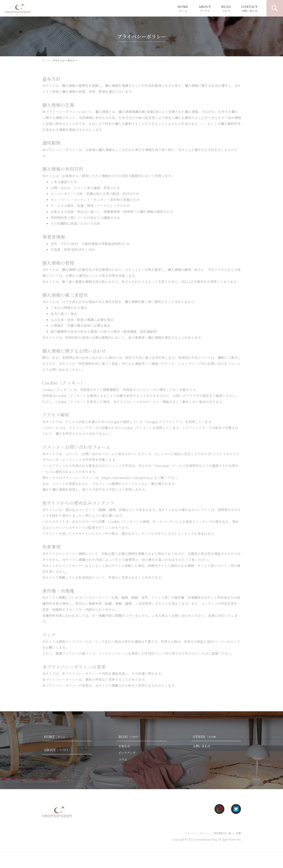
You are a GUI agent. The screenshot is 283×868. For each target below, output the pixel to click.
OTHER (205, 737)
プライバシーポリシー (197, 833)
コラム (123, 759)
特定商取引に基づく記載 (227, 833)
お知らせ (124, 746)
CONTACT (249, 8)
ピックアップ (127, 753)
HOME (183, 8)
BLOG (226, 8)
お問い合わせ (202, 746)
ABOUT (205, 8)
